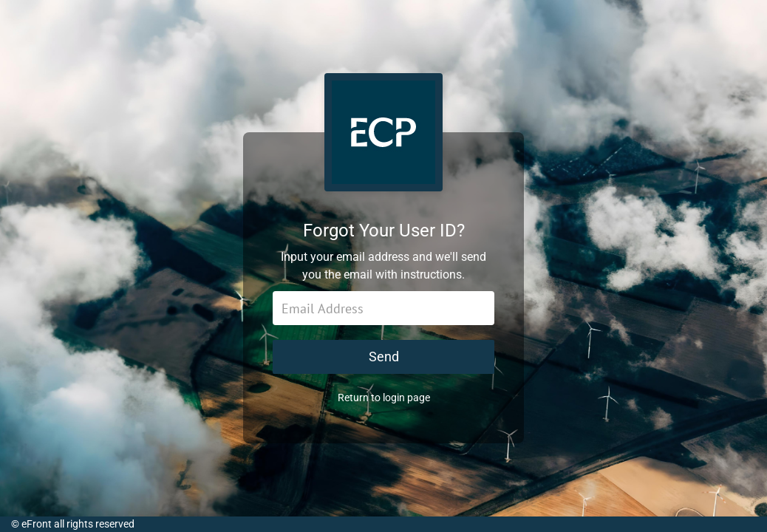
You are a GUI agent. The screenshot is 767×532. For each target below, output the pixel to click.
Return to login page (384, 398)
